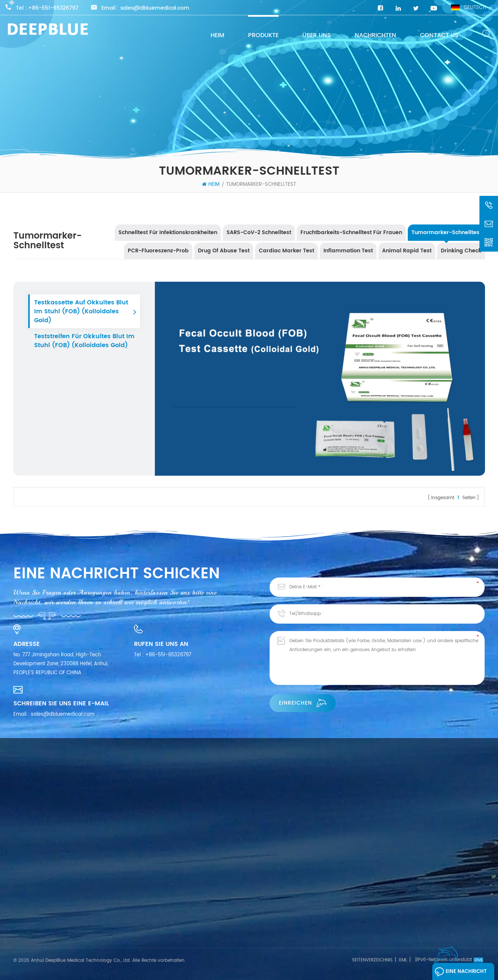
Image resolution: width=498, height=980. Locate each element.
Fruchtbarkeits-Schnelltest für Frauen (351, 232)
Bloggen (23, 918)
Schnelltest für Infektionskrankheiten (168, 232)
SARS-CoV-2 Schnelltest (259, 232)
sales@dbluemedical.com (155, 8)
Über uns (317, 35)
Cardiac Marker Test (287, 251)
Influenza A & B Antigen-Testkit (262, 929)
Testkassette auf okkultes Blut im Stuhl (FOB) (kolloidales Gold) (81, 311)
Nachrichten (375, 35)
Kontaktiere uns (32, 904)
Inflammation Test (348, 251)
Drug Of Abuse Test (224, 251)
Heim (217, 35)
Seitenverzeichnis (372, 960)
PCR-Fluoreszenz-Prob (158, 251)
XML (403, 960)
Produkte (263, 35)
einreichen (303, 703)
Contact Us (439, 35)
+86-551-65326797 (53, 8)
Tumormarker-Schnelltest (261, 185)
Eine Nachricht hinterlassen (461, 973)
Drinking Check (461, 251)
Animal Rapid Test (407, 251)
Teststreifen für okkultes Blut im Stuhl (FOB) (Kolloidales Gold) (84, 341)
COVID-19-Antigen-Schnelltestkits (266, 893)
